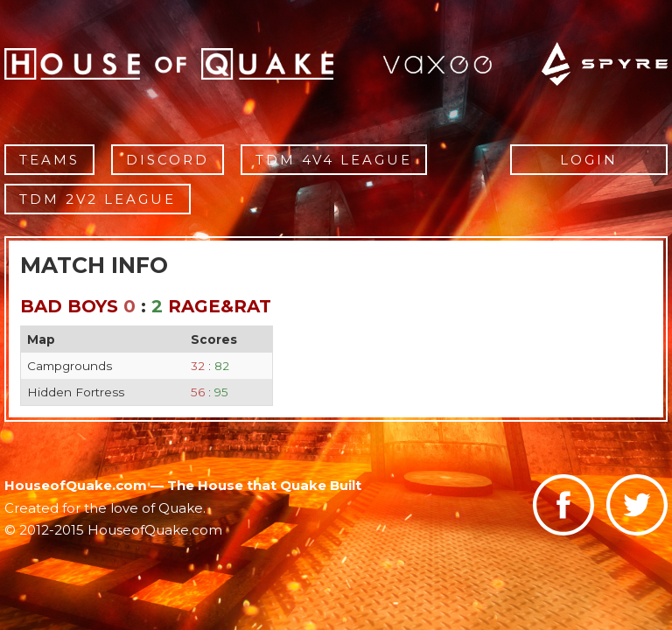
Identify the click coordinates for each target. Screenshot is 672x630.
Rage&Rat (220, 306)
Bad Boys (69, 306)
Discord (168, 160)
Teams (49, 160)
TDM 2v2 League (98, 199)
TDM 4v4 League (334, 160)
